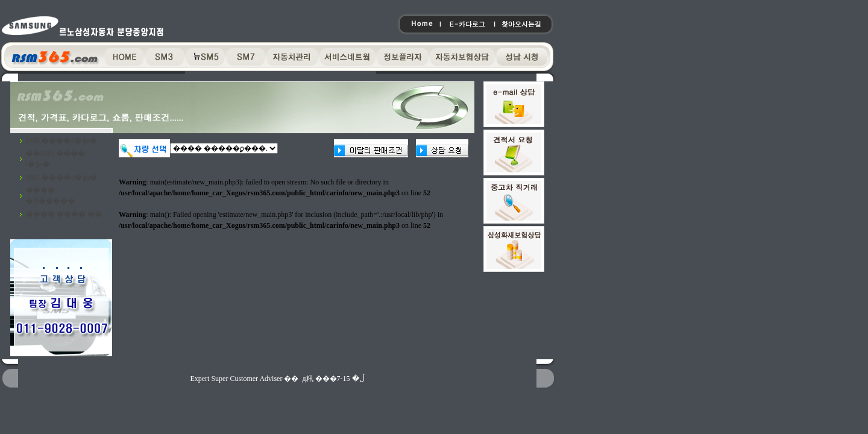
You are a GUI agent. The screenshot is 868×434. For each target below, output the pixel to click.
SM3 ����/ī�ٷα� (61, 140)
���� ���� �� (64, 214)
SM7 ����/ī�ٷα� (61, 177)
